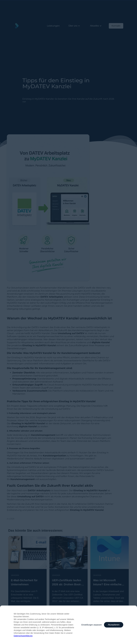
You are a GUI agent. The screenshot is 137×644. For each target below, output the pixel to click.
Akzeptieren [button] (114, 625)
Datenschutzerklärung (23, 636)
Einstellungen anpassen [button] (92, 625)
